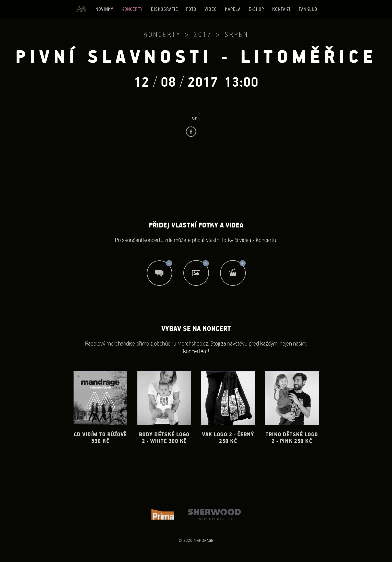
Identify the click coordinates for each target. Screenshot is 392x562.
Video (211, 9)
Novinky (104, 9)
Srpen (237, 34)
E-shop (256, 9)
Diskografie (164, 9)
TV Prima (163, 514)
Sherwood (214, 514)
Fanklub (308, 9)
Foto (191, 9)
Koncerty (132, 9)
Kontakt (281, 9)
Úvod (81, 9)
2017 (203, 34)
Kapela (233, 9)
